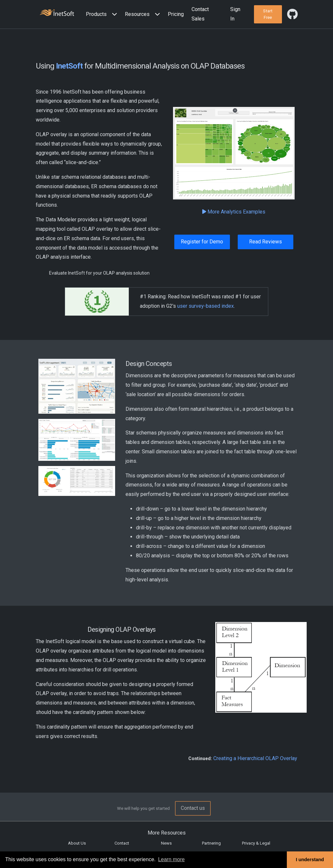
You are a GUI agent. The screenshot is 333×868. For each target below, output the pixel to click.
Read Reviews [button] (266, 242)
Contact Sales (200, 14)
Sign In (235, 14)
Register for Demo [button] (202, 242)
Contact (122, 843)
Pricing (176, 14)
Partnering (211, 843)
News (166, 843)
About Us (77, 843)
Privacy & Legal (256, 843)
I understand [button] (310, 860)
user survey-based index (206, 306)
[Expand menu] (113, 14)
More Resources (167, 833)
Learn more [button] (171, 859)
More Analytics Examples (234, 212)
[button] (103, 14)
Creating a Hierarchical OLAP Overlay (255, 758)
